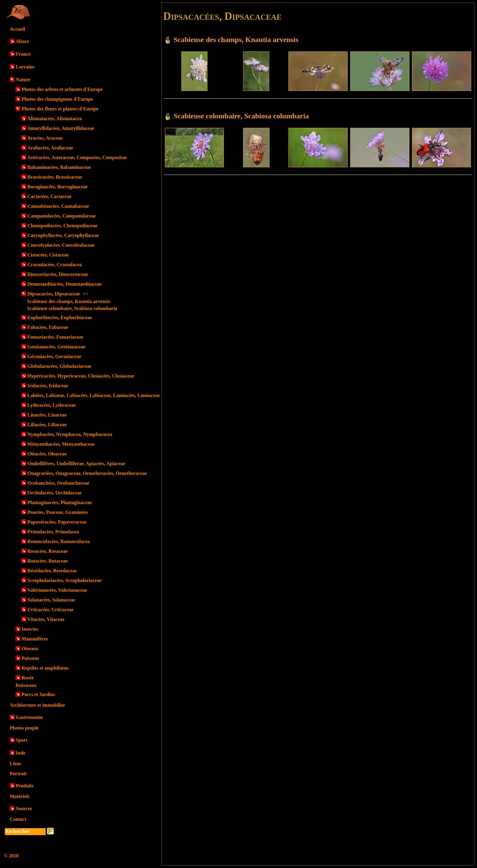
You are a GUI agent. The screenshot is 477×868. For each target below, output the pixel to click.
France (23, 54)
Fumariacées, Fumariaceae (55, 337)
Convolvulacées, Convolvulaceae (61, 245)
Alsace (22, 41)
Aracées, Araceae (45, 138)
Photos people (24, 728)
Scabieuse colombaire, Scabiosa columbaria (72, 308)
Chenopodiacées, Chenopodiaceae (62, 226)
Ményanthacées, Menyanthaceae (61, 444)
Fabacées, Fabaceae (48, 327)
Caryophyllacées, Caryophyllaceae (63, 235)
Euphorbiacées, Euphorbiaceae (60, 317)
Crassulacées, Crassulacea (55, 265)
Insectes (30, 629)
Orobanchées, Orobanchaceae (58, 483)
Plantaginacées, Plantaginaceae (60, 502)
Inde (21, 753)
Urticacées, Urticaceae (50, 610)
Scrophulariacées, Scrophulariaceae (64, 580)
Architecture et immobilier (37, 705)
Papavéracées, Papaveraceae (57, 522)
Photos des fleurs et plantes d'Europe (60, 109)
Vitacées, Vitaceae (46, 619)
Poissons (30, 658)
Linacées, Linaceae (47, 415)
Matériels (20, 796)
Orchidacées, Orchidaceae (54, 493)
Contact (18, 819)
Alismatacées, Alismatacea (54, 119)
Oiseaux (30, 648)
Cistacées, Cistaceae (48, 255)
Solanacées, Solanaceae (51, 600)
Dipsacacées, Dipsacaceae (58, 294)
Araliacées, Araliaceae (50, 148)
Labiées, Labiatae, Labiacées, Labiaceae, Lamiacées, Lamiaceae (94, 395)
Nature (23, 80)
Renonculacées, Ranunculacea (59, 541)
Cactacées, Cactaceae (49, 196)
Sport (22, 740)
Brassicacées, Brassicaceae (55, 177)
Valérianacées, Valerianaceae (57, 590)
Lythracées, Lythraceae (52, 405)
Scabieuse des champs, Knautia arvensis (69, 301)
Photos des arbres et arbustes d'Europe (62, 89)
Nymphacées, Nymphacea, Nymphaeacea (70, 434)
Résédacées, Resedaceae (52, 571)
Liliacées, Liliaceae (47, 425)
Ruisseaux (26, 685)
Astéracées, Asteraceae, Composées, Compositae (77, 157)
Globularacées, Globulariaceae (59, 366)
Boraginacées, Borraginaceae (57, 187)
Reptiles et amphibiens (45, 668)
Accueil (17, 29)
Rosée (28, 678)
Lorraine (25, 67)
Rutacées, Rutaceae (47, 561)
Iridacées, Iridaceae (48, 386)
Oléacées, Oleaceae (47, 454)
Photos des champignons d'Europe (57, 99)
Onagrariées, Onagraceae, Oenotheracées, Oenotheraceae (87, 473)
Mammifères (35, 639)
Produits (25, 786)
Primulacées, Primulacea (53, 532)
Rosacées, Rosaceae (47, 551)
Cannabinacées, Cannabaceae (58, 206)
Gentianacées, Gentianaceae (56, 347)
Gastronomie (29, 717)
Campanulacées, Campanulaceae (62, 216)
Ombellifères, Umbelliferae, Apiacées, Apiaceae (76, 464)
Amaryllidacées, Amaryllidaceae (61, 128)
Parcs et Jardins (38, 694)
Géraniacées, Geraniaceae (54, 356)
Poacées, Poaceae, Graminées (58, 512)
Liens (15, 763)
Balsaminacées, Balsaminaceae (59, 167)
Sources (24, 809)
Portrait (18, 774)
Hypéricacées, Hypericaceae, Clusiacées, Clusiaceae (81, 376)
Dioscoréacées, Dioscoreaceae (58, 274)
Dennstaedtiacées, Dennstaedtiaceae (64, 284)
